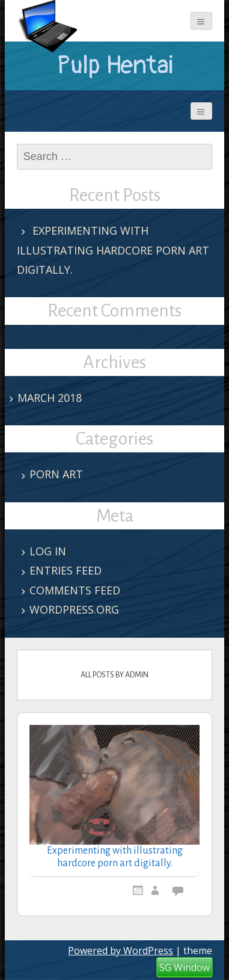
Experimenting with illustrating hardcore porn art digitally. (113, 250)
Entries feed (66, 570)
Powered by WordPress (121, 951)
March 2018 (50, 398)
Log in (48, 551)
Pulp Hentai (115, 66)
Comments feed (75, 590)
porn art (56, 474)
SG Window (185, 967)
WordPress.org (74, 609)
